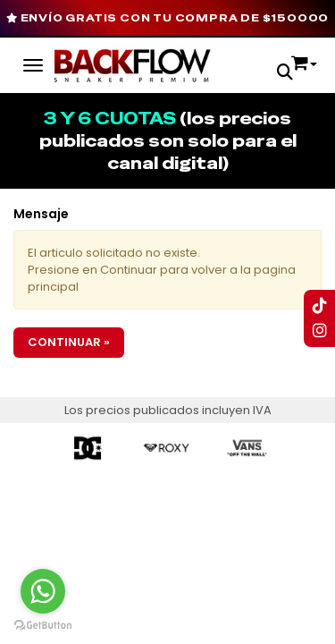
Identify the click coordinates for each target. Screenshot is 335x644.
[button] (285, 74)
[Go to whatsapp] (43, 591)
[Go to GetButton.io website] (43, 626)
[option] (88, 448)
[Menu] (33, 63)
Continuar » (69, 342)
